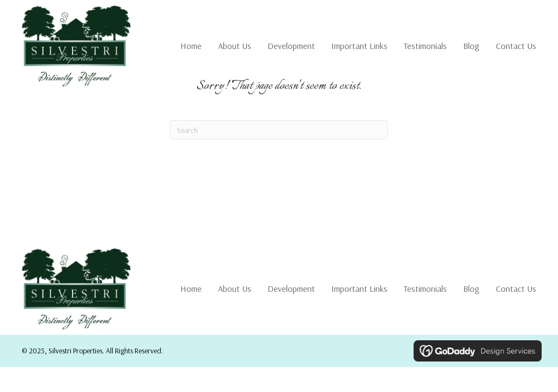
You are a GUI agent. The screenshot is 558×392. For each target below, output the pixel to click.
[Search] (279, 130)
